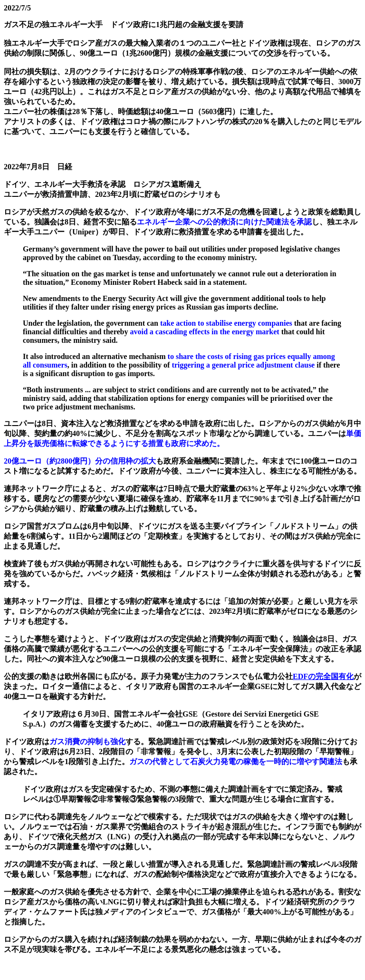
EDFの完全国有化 (323, 676)
